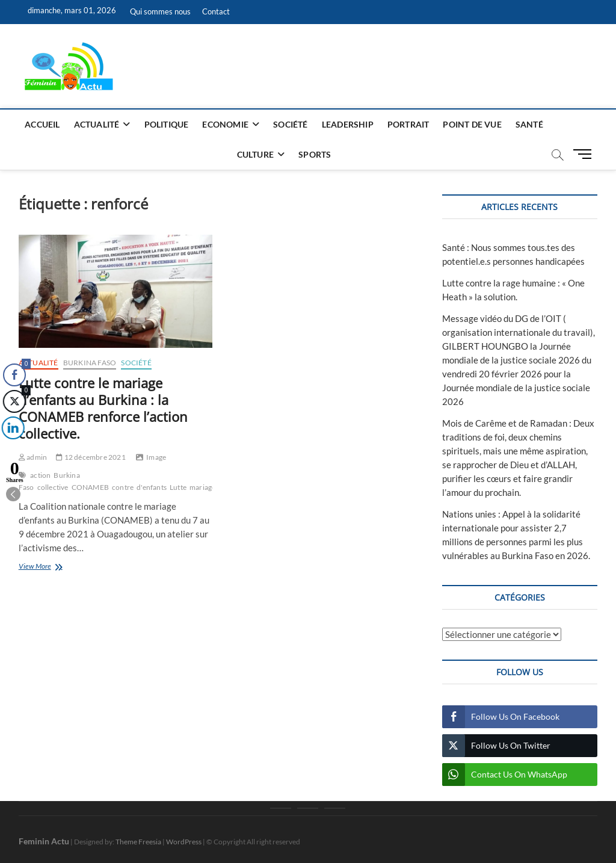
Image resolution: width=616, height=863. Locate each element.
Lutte (178, 487)
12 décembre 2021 (91, 457)
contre (123, 487)
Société (290, 124)
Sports (315, 154)
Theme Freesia (138, 842)
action (40, 475)
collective (53, 487)
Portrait (408, 124)
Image (156, 457)
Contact (216, 11)
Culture (255, 154)
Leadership (348, 124)
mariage (202, 487)
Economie (225, 124)
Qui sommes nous (160, 11)
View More (51, 567)
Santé (529, 124)
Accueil (42, 124)
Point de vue (472, 124)
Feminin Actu (44, 841)
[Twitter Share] (13, 401)
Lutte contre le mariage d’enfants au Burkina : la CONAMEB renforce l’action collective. (103, 408)
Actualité (97, 124)
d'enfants (152, 487)
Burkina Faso (90, 363)
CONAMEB (90, 487)
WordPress (184, 842)
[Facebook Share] (14, 375)
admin (33, 457)
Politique (167, 124)
